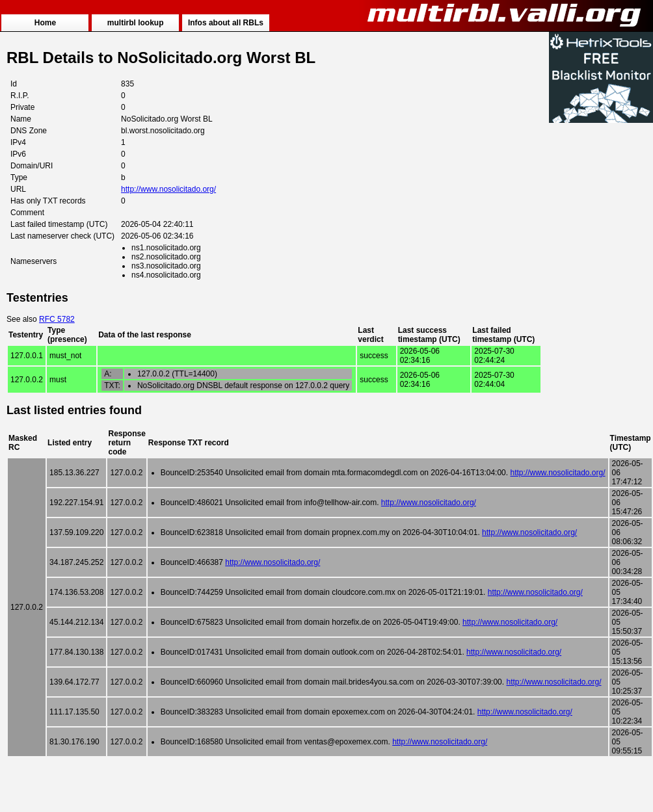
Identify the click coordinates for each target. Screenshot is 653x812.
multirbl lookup (136, 23)
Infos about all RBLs (226, 23)
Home (45, 23)
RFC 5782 (57, 319)
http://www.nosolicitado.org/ (168, 189)
